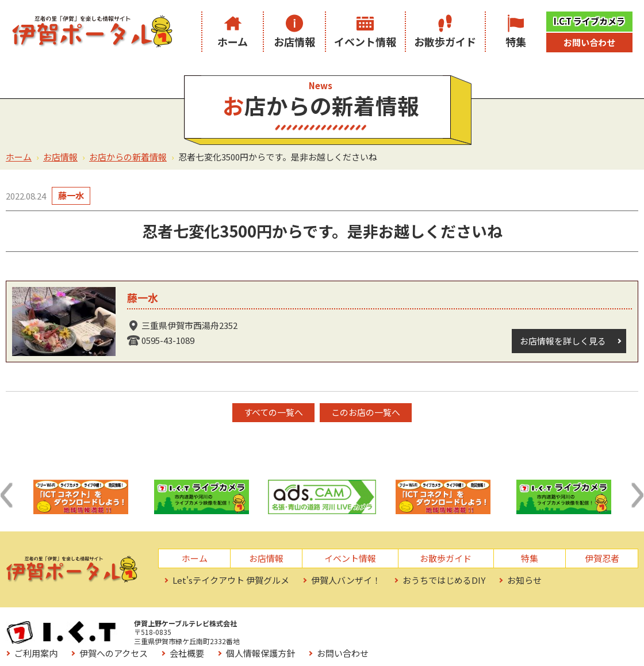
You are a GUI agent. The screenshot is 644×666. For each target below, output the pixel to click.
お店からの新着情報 (128, 157)
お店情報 (294, 41)
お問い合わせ (589, 42)
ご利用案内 (291, 627)
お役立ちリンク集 (304, 643)
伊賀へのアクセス (368, 627)
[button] (6, 495)
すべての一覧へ (273, 412)
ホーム (233, 41)
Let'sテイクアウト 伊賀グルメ (231, 580)
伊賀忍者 (602, 558)
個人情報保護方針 (515, 627)
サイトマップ (386, 643)
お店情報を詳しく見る (563, 341)
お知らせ (524, 580)
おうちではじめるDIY (444, 580)
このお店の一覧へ (366, 412)
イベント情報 (365, 41)
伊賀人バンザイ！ (346, 580)
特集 (516, 41)
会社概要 (442, 627)
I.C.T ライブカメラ (589, 21)
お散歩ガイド (445, 41)
